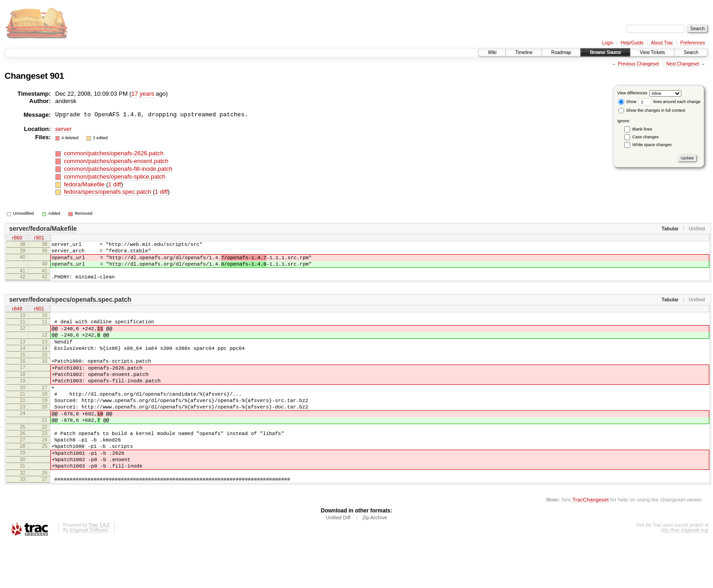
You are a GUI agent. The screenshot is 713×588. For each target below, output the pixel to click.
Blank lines (642, 129)
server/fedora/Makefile (43, 229)
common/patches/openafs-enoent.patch (116, 161)
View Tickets (652, 52)
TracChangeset (591, 545)
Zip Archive (375, 563)
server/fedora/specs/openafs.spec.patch (70, 308)
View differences (632, 93)
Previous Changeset (638, 64)
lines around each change (669, 102)
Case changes (646, 137)
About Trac (662, 43)
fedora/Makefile (85, 184)
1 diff (114, 184)
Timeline (524, 52)
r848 (17, 317)
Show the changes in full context (652, 110)
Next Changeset (683, 64)
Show (627, 102)
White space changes (652, 145)
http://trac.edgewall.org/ (685, 575)
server (64, 129)
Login (608, 43)
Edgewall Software (89, 575)
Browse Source (605, 52)
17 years (143, 94)
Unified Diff (338, 563)
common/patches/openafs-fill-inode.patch (118, 169)
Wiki (492, 52)
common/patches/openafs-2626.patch (114, 153)
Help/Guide (632, 43)
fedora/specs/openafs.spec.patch (108, 192)
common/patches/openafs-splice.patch (114, 177)
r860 (17, 238)
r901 (39, 238)
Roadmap (561, 52)
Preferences (693, 43)
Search (691, 52)
